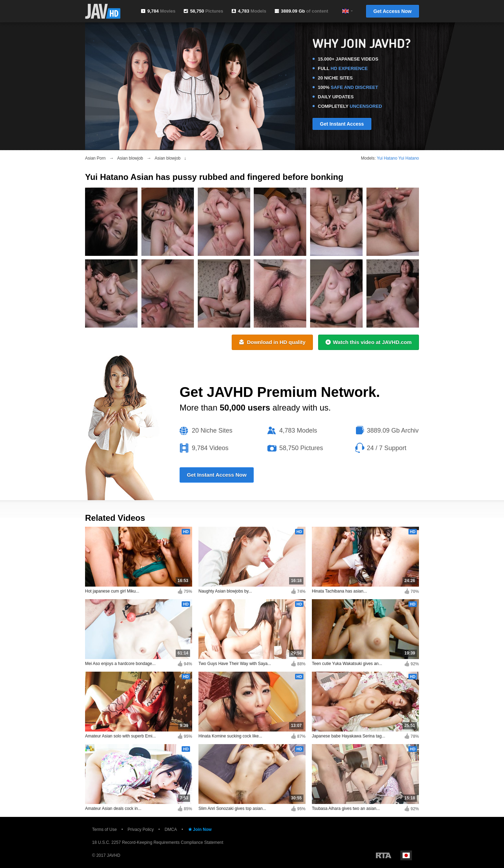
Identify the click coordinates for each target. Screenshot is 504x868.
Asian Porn (95, 158)
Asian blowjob (130, 158)
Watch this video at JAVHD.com (369, 342)
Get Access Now (393, 11)
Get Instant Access (342, 124)
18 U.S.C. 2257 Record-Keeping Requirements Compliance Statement (158, 842)
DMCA (171, 829)
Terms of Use (104, 829)
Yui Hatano (387, 158)
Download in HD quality (272, 342)
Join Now (199, 829)
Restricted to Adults (384, 855)
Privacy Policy (141, 829)
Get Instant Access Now (217, 475)
